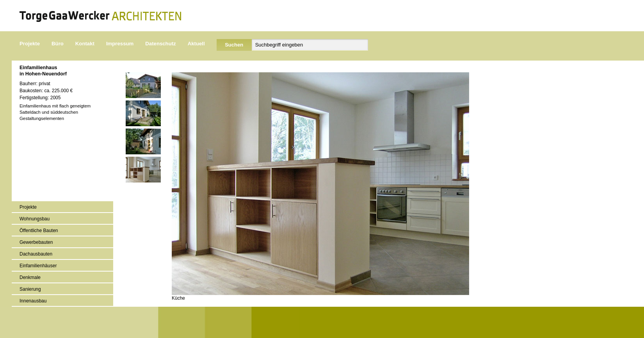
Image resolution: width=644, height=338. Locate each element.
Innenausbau (33, 301)
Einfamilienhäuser (38, 266)
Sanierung (30, 289)
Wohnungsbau (35, 219)
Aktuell (196, 44)
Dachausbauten (36, 254)
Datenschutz (160, 44)
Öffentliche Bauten (39, 231)
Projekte (30, 44)
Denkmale (30, 277)
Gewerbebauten (36, 242)
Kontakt (85, 44)
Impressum (120, 44)
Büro (58, 44)
